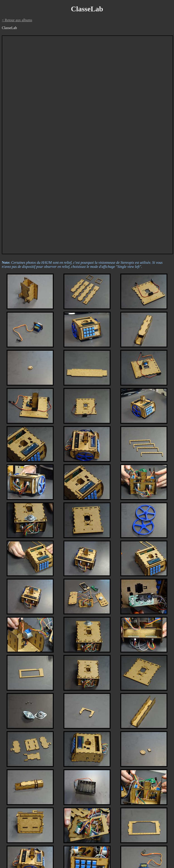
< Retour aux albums (17, 20)
